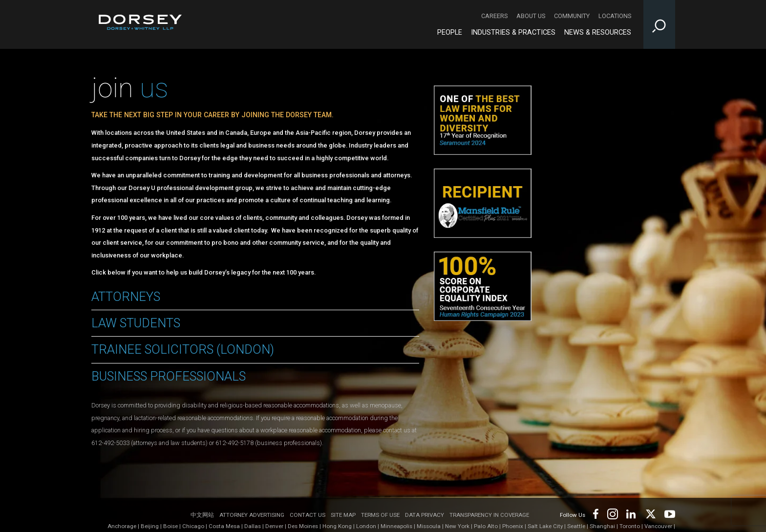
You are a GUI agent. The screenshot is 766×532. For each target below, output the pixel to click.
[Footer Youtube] (668, 513)
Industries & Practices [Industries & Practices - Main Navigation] (513, 32)
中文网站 (202, 515)
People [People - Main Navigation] (450, 32)
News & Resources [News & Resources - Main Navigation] (598, 32)
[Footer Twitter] (650, 513)
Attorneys (126, 297)
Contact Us (308, 515)
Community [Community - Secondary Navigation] (572, 16)
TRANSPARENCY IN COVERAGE (489, 515)
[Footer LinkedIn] (631, 513)
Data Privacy (425, 515)
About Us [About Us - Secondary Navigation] (531, 16)
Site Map (343, 515)
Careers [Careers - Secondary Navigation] (494, 16)
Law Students (136, 323)
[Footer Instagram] (612, 513)
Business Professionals (169, 376)
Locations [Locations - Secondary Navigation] (615, 16)
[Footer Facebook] (595, 513)
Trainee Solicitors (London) (183, 349)
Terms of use (380, 515)
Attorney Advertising (252, 515)
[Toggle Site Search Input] (659, 24)
